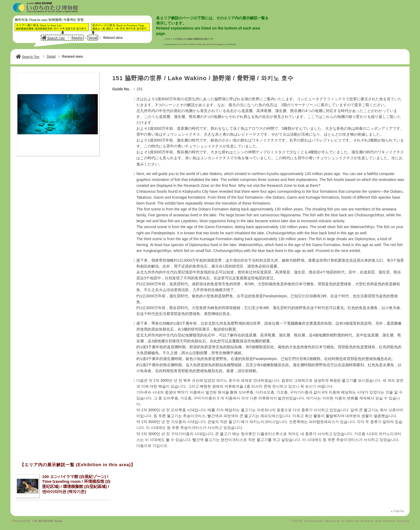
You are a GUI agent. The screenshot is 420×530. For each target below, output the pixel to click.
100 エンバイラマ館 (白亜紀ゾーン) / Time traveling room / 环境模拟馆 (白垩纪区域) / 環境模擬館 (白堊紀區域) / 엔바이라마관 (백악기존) (76, 484)
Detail (51, 56)
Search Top (28, 57)
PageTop (399, 511)
